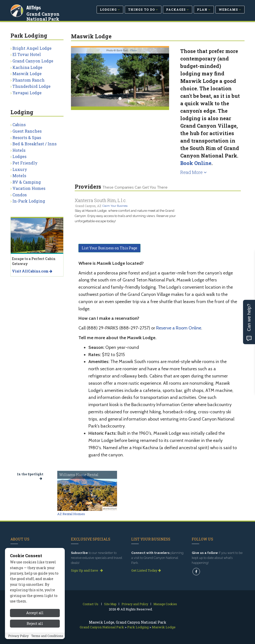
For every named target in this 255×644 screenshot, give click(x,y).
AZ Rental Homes (71, 514)
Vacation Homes (29, 188)
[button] (78, 77)
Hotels (19, 150)
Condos (20, 195)
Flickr (134, 50)
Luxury (20, 169)
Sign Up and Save (87, 570)
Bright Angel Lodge (32, 48)
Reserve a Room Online (179, 328)
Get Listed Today (146, 570)
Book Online (196, 163)
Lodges (19, 156)
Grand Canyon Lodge (33, 61)
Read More (193, 172)
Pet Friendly (25, 163)
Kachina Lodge (27, 67)
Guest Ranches (27, 131)
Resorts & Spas (27, 137)
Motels (19, 176)
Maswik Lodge (27, 74)
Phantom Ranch (29, 80)
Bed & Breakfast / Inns (34, 144)
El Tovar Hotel (27, 54)
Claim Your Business (115, 206)
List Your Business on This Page (109, 248)
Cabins (19, 125)
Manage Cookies (165, 604)
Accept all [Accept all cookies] (35, 632)
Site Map (110, 604)
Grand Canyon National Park (43, 16)
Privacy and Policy (135, 604)
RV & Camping (27, 182)
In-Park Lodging (29, 201)
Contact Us (91, 604)
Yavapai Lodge (27, 93)
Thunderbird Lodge (32, 86)
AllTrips (34, 7)
